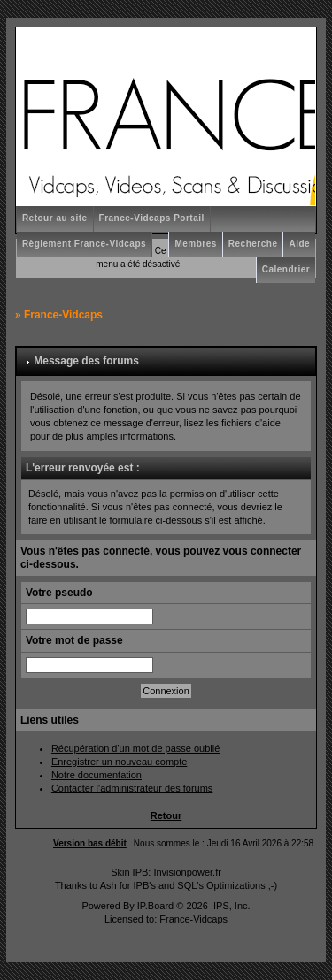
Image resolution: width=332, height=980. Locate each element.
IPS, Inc (231, 906)
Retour (166, 815)
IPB (141, 872)
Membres (195, 244)
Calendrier (286, 269)
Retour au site (55, 218)
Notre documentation (97, 775)
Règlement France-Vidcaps (84, 244)
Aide (299, 244)
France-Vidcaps (63, 315)
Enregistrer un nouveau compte (119, 762)
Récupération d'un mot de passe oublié (135, 748)
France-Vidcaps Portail (152, 218)
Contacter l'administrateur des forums (132, 788)
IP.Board (155, 906)
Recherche (253, 244)
